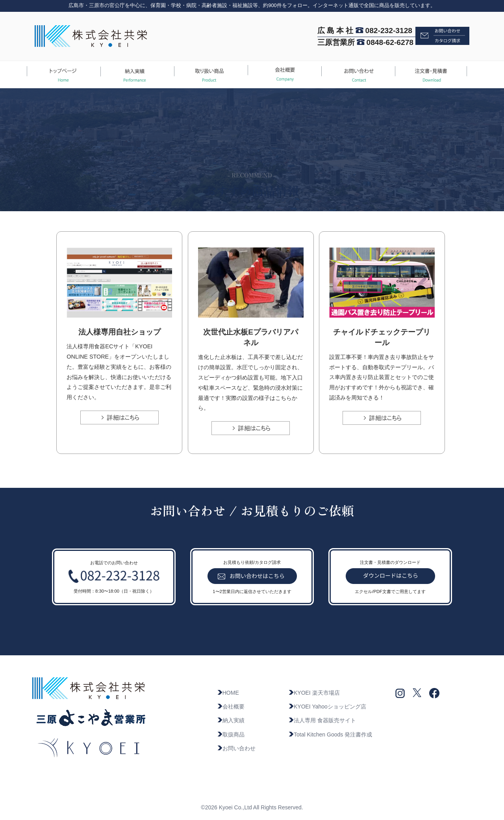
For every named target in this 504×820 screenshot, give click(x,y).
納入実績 (231, 720)
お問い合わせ (236, 748)
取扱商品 (231, 734)
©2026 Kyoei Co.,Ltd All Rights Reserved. (252, 807)
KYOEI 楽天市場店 (314, 693)
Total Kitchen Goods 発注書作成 (330, 734)
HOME (228, 693)
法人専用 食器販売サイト (322, 720)
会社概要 (231, 707)
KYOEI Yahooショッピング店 (327, 707)
